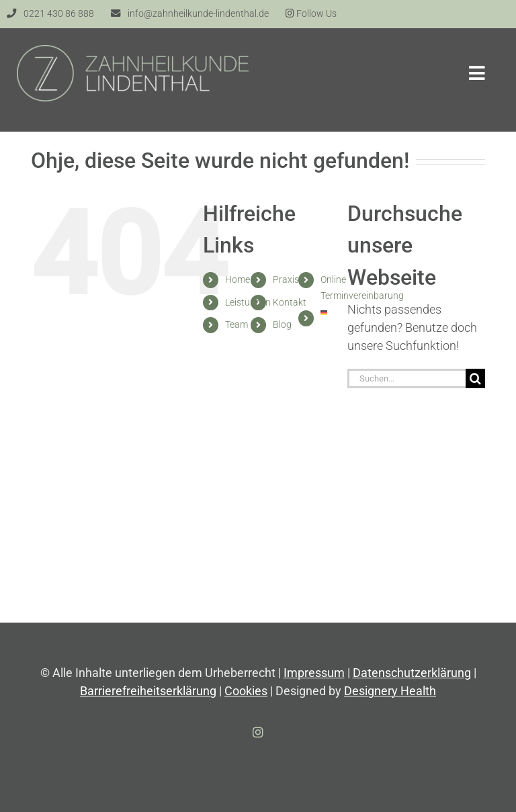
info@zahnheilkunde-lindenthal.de (198, 14)
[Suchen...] (406, 378)
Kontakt (290, 302)
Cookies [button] (246, 691)
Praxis (286, 279)
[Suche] (475, 378)
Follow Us (311, 14)
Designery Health (390, 691)
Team (236, 324)
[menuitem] (324, 312)
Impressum (314, 673)
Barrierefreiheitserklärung (148, 691)
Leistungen (248, 302)
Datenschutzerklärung (412, 673)
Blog (282, 324)
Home (238, 279)
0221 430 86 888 (59, 14)
